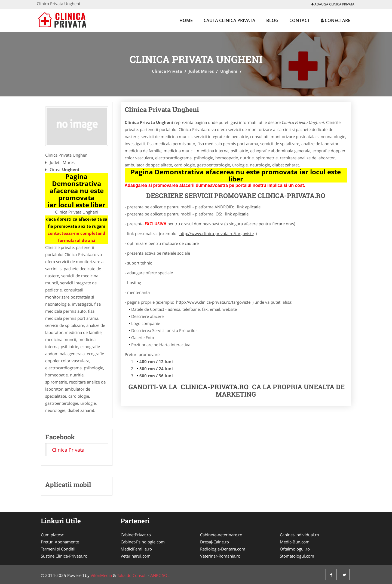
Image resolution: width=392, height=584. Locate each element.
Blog (272, 20)
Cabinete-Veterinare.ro (221, 535)
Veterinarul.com (136, 556)
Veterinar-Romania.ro (220, 556)
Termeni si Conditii (58, 549)
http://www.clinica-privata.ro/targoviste (217, 233)
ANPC (156, 575)
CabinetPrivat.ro (136, 535)
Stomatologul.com (297, 556)
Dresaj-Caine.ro (215, 542)
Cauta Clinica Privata (229, 20)
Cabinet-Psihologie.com (143, 542)
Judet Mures (201, 71)
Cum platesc (52, 535)
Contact (300, 20)
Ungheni (229, 71)
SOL (166, 575)
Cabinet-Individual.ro (299, 535)
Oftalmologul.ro (295, 549)
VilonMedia (101, 575)
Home (186, 20)
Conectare (336, 20)
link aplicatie (249, 207)
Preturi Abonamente (60, 542)
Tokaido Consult (132, 575)
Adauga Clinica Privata (333, 4)
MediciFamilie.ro (136, 549)
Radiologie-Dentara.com (223, 549)
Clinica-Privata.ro (215, 387)
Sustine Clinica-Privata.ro (64, 556)
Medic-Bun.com (295, 542)
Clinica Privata (167, 71)
